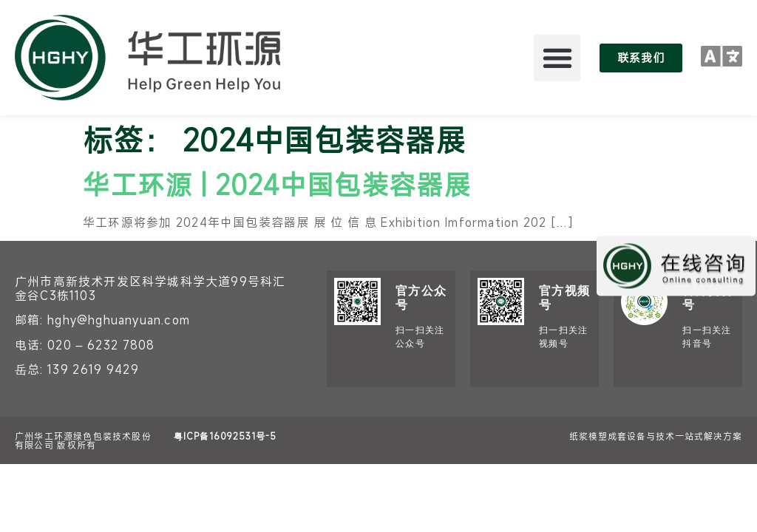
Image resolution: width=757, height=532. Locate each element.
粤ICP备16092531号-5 (225, 436)
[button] (557, 58)
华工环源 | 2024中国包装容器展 (277, 184)
